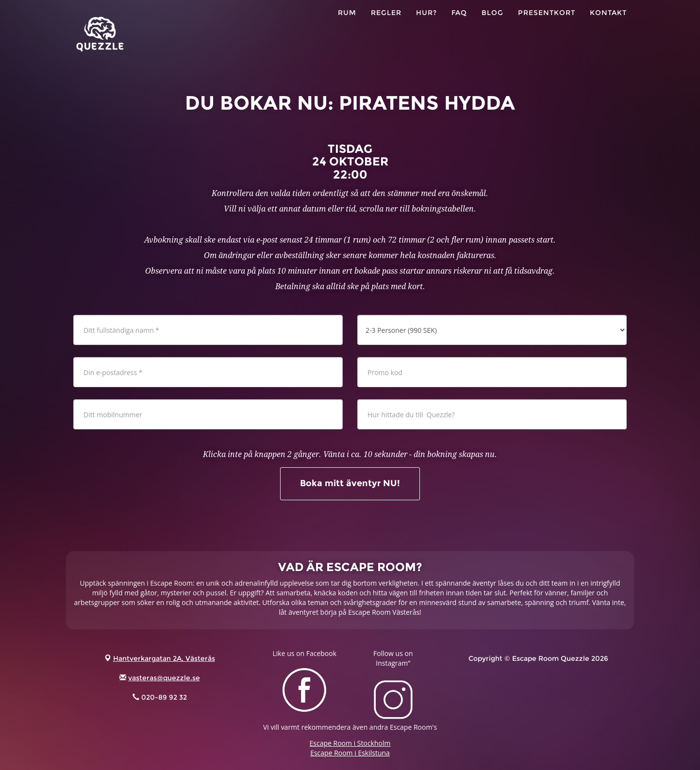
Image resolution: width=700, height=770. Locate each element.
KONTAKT (608, 24)
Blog (492, 24)
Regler (386, 24)
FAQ (459, 24)
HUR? (426, 24)
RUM (347, 24)
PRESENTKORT (547, 24)
